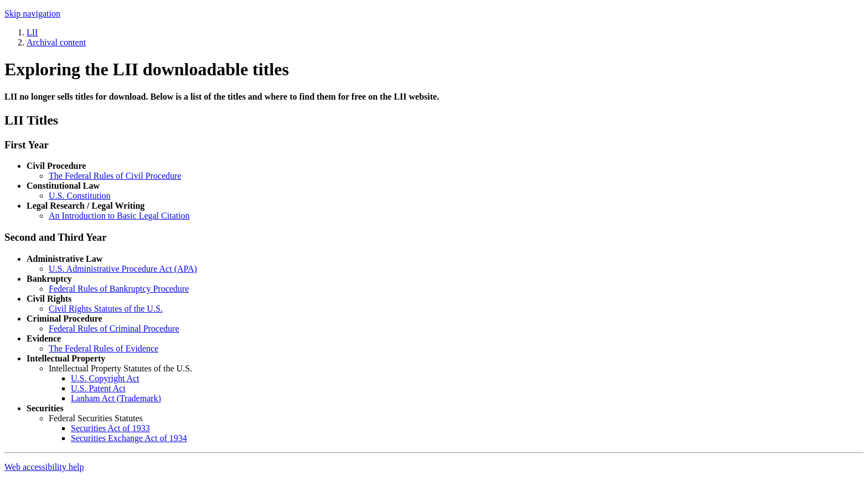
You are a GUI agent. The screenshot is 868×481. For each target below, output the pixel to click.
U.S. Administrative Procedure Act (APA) (123, 269)
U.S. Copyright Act (105, 378)
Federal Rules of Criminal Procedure (114, 329)
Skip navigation (32, 14)
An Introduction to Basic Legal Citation (119, 216)
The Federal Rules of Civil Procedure (115, 176)
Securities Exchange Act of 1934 (129, 438)
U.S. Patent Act (98, 388)
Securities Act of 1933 (110, 428)
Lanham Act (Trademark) (116, 398)
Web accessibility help (44, 467)
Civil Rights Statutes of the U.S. (106, 309)
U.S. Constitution (80, 196)
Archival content (56, 42)
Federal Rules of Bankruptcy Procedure (119, 289)
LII (32, 32)
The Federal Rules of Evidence (104, 348)
